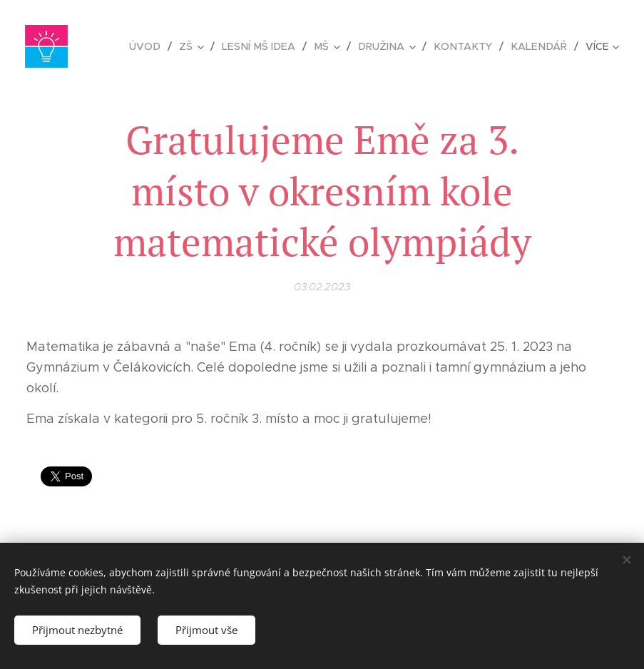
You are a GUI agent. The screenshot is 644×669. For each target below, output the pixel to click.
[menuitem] (160, 46)
